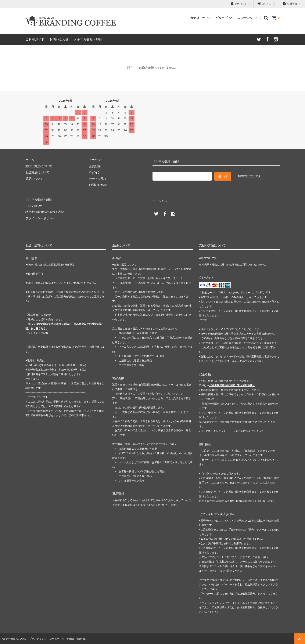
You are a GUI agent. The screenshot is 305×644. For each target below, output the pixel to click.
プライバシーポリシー (40, 218)
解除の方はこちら (250, 176)
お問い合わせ (59, 39)
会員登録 (292, 3)
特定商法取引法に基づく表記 (45, 212)
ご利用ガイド (35, 39)
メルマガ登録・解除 (88, 39)
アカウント (241, 3)
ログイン (267, 3)
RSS (28, 206)
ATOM (38, 206)
